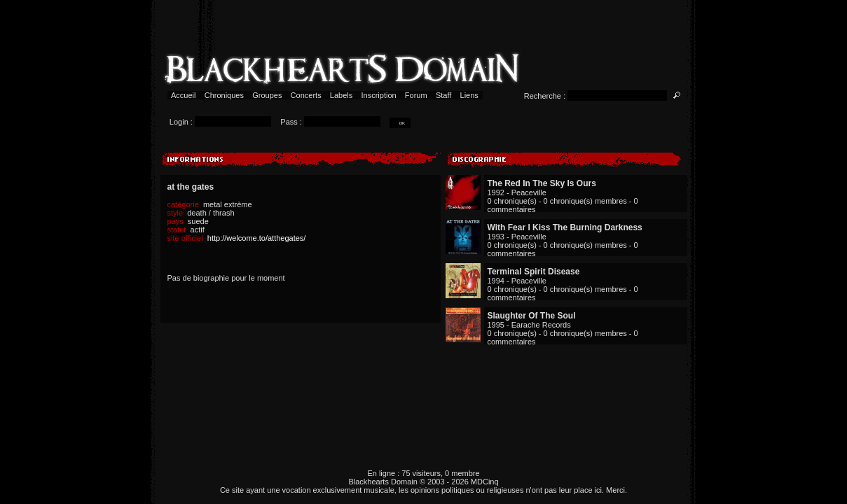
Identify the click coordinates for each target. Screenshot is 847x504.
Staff (444, 95)
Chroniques (224, 95)
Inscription (378, 95)
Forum (416, 95)
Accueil (184, 95)
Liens (469, 95)
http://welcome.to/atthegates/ (257, 238)
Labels (342, 95)
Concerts (306, 95)
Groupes (267, 95)
